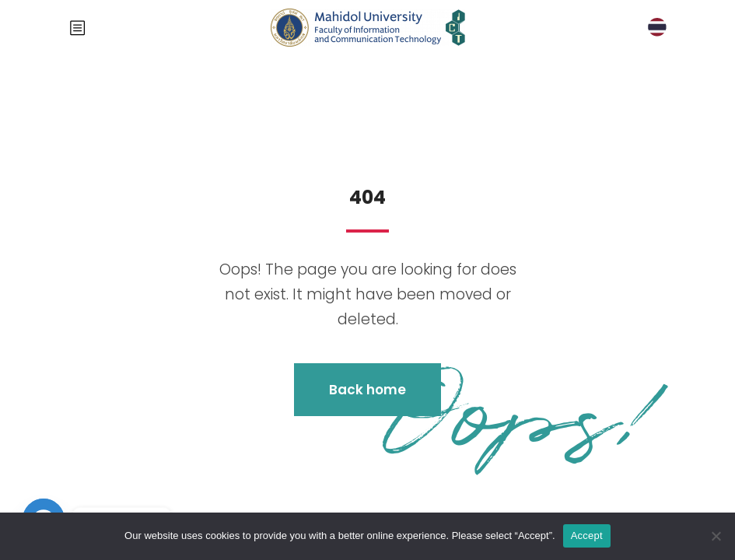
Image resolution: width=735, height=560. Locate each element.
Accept (587, 535)
